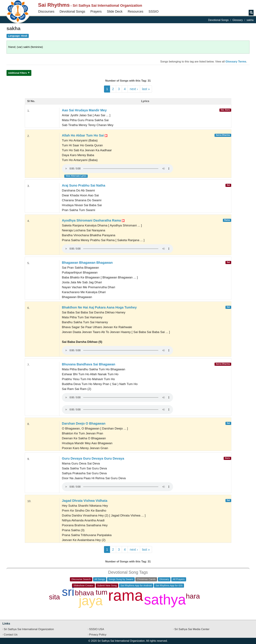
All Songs (100, 579)
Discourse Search (81, 579)
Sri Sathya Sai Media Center (192, 629)
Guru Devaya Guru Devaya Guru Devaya (93, 458)
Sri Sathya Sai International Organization (29, 629)
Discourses (46, 11)
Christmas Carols (146, 579)
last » (146, 89)
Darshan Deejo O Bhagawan (84, 423)
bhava (84, 593)
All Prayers (179, 579)
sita (54, 597)
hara (193, 596)
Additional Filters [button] (17, 73)
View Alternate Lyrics (76, 176)
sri (68, 592)
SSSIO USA (97, 629)
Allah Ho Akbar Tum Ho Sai (85, 135)
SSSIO (154, 11)
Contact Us (11, 635)
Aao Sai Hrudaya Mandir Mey (84, 110)
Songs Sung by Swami (121, 579)
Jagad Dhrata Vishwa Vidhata (85, 501)
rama (126, 595)
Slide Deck (115, 11)
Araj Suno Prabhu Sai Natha (84, 185)
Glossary (238, 20)
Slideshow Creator (84, 585)
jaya (91, 601)
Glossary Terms (236, 62)
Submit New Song (107, 585)
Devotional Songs (72, 11)
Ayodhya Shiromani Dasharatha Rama (93, 220)
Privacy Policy (98, 635)
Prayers (96, 11)
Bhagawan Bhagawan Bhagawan (87, 263)
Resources (136, 11)
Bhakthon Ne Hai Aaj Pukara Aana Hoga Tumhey (99, 307)
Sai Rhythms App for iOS (169, 585)
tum (102, 592)
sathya (165, 599)
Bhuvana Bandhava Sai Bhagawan (89, 364)
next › (134, 89)
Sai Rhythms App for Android (136, 585)
